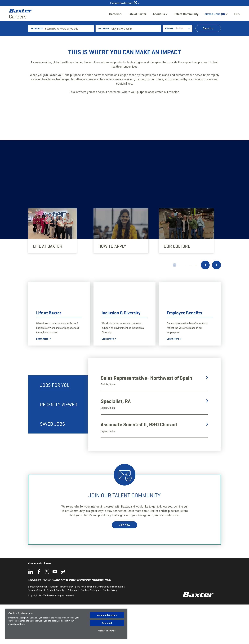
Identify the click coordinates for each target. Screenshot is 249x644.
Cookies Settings (107, 631)
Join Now (124, 564)
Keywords (37, 68)
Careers (114, 14)
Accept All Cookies (107, 615)
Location (104, 68)
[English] (237, 14)
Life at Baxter (137, 14)
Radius (169, 68)
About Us (159, 14)
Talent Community (186, 15)
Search (207, 68)
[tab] (58, 424)
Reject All (107, 623)
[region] (66, 624)
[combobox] (136, 68)
